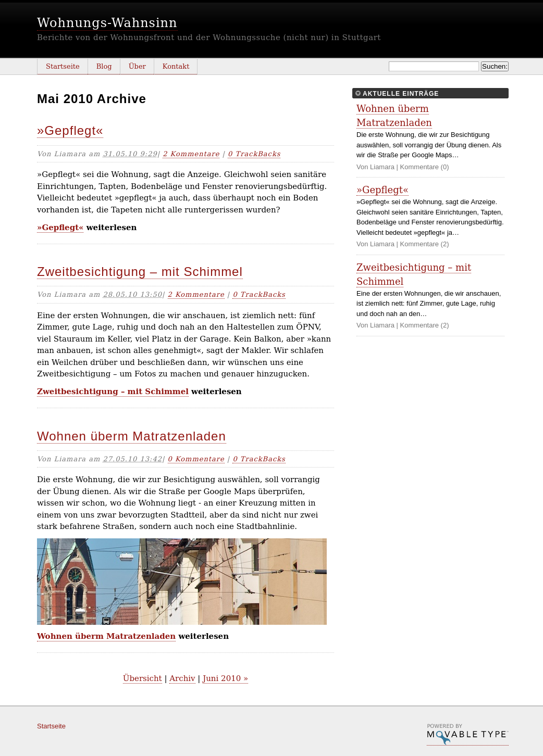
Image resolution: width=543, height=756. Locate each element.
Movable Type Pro (468, 735)
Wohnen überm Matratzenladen (132, 436)
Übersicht (143, 678)
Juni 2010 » (225, 678)
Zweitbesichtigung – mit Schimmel (140, 272)
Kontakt (176, 66)
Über (137, 66)
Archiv (182, 678)
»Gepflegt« (70, 130)
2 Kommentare (191, 154)
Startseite (63, 66)
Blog (104, 66)
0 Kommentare (196, 459)
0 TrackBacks (254, 154)
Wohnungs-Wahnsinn (107, 23)
